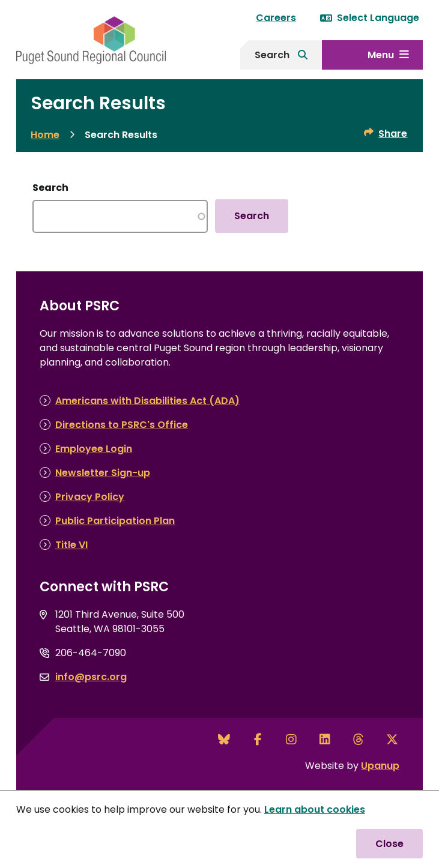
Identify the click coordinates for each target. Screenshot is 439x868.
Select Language (370, 18)
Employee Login (94, 449)
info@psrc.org (91, 677)
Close (389, 844)
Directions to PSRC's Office (122, 425)
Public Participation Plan (115, 521)
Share (393, 134)
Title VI (71, 545)
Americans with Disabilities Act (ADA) (147, 401)
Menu (381, 55)
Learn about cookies (315, 809)
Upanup (380, 766)
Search (272, 55)
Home (45, 135)
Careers (276, 18)
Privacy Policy (90, 497)
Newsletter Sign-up (103, 473)
